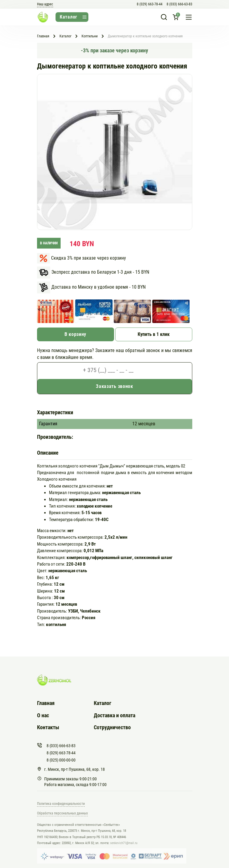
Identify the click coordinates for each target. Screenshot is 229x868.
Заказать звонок (114, 386)
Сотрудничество (112, 727)
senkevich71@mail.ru (124, 843)
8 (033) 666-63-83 (179, 4)
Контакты (48, 727)
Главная (46, 703)
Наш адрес (45, 4)
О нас (43, 715)
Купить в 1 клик (154, 334)
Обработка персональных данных (62, 813)
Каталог (103, 703)
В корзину (75, 334)
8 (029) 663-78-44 (150, 4)
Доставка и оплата (114, 715)
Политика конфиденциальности (61, 804)
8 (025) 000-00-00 (61, 760)
